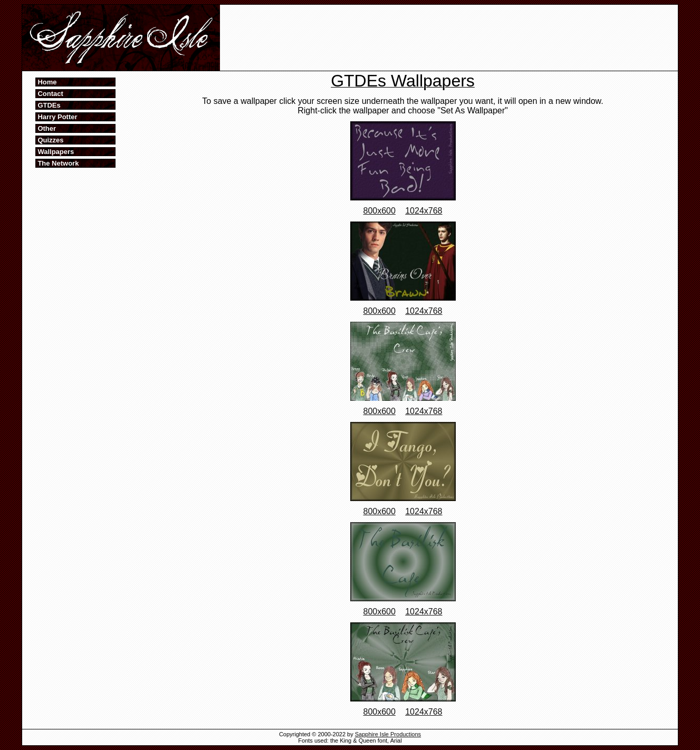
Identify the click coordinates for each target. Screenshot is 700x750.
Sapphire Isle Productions (388, 734)
